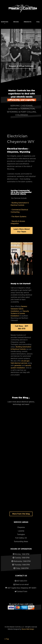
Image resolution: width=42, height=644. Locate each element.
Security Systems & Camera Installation (20, 313)
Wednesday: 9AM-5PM (22, 561)
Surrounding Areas (21, 541)
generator (18, 365)
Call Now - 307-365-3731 (22, 327)
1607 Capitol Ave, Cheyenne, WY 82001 (22, 588)
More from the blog (21, 514)
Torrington (21, 534)
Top (7, 639)
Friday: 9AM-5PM (22, 568)
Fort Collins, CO (21, 538)
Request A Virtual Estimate (21, 66)
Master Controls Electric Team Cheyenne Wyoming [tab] (23, 271)
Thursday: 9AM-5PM (22, 565)
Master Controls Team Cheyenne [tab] (16, 271)
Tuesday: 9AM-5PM (22, 558)
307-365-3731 (22, 581)
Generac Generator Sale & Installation (19, 309)
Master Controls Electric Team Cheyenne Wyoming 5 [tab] (21, 271)
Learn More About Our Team (22, 230)
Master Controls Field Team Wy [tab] (19, 271)
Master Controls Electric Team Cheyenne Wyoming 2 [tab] (26, 271)
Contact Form (22, 591)
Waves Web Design (28, 629)
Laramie (21, 531)
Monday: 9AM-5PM (22, 554)
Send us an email (22, 584)
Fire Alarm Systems (19, 217)
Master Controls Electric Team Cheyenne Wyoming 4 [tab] (28, 271)
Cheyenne (21, 527)
